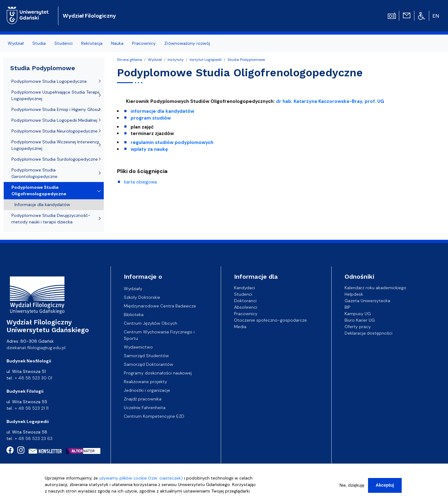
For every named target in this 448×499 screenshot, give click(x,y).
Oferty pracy (358, 327)
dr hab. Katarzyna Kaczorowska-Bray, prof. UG (330, 101)
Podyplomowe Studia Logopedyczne (49, 81)
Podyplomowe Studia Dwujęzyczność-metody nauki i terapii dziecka (51, 219)
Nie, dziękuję (352, 487)
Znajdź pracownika (143, 399)
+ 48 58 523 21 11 (32, 408)
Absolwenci (246, 307)
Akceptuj (385, 487)
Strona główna (130, 60)
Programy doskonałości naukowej (158, 373)
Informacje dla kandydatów (42, 205)
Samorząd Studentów (146, 356)
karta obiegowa (140, 182)
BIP (348, 307)
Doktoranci (245, 301)
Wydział (16, 43)
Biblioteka (134, 315)
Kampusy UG (358, 314)
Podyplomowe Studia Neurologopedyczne (54, 131)
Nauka (117, 43)
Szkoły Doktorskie (142, 297)
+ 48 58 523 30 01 (33, 378)
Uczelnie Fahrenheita (145, 408)
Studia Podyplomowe (246, 60)
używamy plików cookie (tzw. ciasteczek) (141, 480)
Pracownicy (144, 43)
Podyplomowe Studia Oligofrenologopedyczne (39, 190)
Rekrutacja (92, 43)
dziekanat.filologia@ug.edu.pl (36, 348)
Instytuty (176, 60)
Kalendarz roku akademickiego (375, 288)
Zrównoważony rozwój (187, 43)
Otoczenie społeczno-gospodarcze (270, 320)
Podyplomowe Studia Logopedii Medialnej (54, 120)
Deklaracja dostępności (368, 333)
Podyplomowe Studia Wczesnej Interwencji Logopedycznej (55, 145)
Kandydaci (245, 288)
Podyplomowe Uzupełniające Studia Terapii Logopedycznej (55, 95)
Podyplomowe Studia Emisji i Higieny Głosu (55, 109)
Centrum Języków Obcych (151, 323)
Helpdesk (354, 294)
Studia (39, 43)
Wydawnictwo (138, 347)
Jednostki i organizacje (147, 390)
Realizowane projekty (145, 382)
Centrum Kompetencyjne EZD (154, 416)
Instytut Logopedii (206, 60)
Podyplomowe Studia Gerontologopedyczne (34, 173)
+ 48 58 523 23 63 (34, 438)
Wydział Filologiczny (89, 16)
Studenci (63, 43)
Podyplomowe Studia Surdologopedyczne (55, 159)
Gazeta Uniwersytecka (367, 301)
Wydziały (133, 289)
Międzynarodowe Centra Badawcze (160, 306)
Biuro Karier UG (360, 320)
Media (240, 327)
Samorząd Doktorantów (149, 364)
